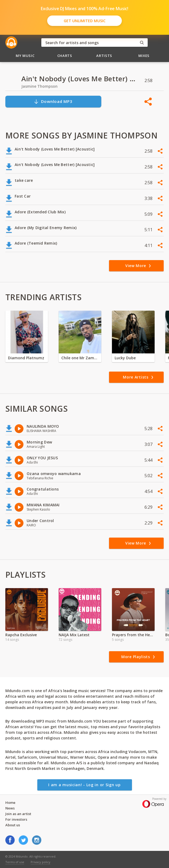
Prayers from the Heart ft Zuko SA (133, 635)
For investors (16, 819)
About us (13, 825)
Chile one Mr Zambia (80, 358)
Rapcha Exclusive (21, 635)
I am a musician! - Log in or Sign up (84, 785)
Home (10, 803)
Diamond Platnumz (26, 358)
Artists (104, 56)
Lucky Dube (125, 358)
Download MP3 (53, 101)
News (10, 808)
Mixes (144, 56)
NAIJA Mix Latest (74, 635)
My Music (25, 56)
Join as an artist (18, 814)
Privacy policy (41, 862)
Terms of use (15, 862)
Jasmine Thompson (39, 86)
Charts (65, 56)
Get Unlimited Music (85, 21)
